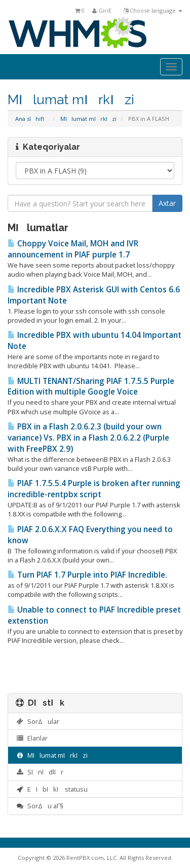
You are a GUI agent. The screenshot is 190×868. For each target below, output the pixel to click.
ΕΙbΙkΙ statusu (52, 789)
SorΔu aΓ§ (40, 806)
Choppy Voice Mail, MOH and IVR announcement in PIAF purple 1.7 (73, 249)
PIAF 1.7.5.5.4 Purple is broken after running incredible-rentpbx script (94, 489)
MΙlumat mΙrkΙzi (88, 119)
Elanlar (32, 738)
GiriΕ (104, 10)
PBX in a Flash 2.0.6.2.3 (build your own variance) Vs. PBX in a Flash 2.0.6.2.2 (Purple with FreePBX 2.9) (88, 438)
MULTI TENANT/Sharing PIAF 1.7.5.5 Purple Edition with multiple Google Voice (91, 387)
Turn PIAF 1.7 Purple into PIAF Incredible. (87, 575)
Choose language (153, 10)
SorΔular (37, 721)
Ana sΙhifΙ (32, 119)
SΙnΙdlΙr (40, 772)
